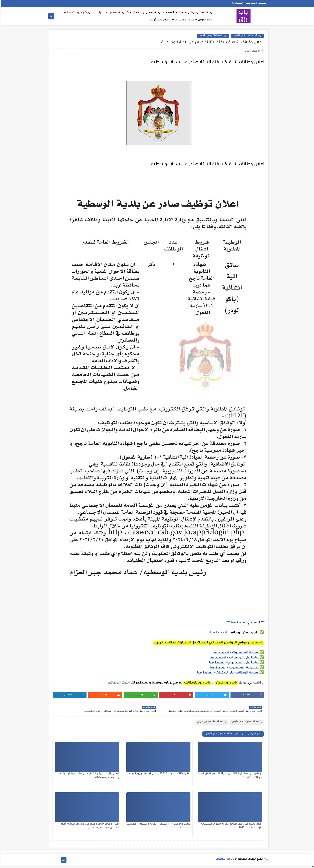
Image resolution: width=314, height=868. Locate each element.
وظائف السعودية (171, 13)
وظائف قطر (152, 13)
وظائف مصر (116, 13)
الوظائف (112, 683)
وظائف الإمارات (134, 13)
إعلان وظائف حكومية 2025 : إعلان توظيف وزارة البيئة (158, 774)
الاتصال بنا (236, 3)
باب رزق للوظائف (223, 859)
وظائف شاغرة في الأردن (197, 13)
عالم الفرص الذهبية (199, 20)
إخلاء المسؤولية (158, 20)
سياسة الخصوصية (255, 3)
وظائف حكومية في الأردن (246, 36)
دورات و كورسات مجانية (76, 13)
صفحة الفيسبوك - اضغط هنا (234, 653)
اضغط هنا (217, 633)
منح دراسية (99, 13)
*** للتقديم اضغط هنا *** (244, 623)
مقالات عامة (177, 20)
